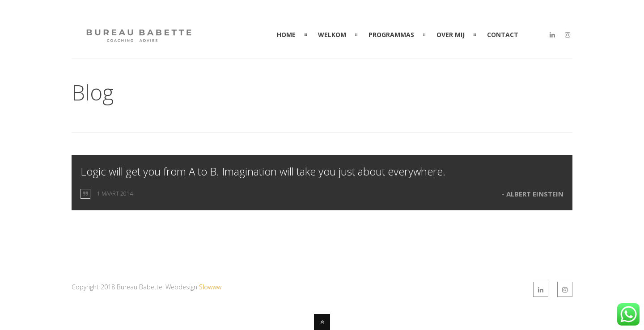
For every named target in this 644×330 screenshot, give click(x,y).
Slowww (210, 287)
